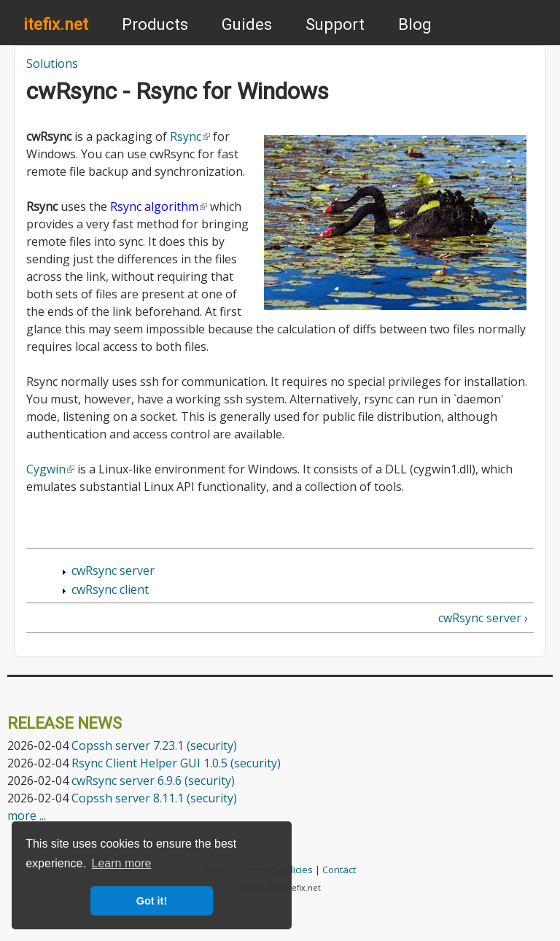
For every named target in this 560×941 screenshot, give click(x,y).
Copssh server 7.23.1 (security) (154, 746)
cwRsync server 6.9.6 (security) (153, 781)
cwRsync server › (483, 618)
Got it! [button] (152, 901)
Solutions (52, 63)
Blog (415, 24)
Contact (339, 870)
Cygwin (50, 469)
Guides (247, 24)
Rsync (190, 136)
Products (155, 24)
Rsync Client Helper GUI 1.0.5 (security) (176, 763)
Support (335, 24)
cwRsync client (110, 589)
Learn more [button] (122, 863)
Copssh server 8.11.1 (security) (154, 798)
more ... (27, 816)
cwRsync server (113, 570)
